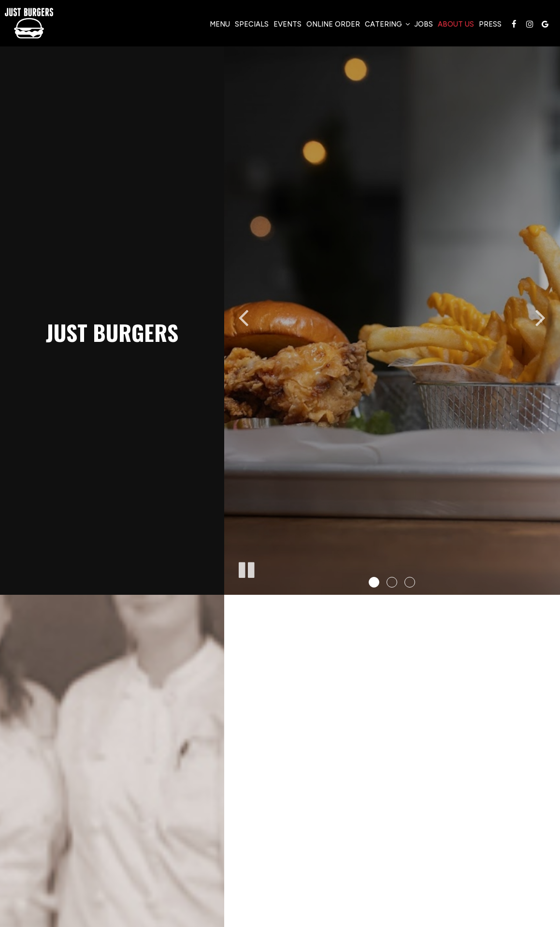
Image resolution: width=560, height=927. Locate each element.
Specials (252, 24)
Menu (220, 24)
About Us (456, 24)
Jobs (424, 24)
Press (490, 24)
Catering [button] (387, 24)
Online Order (333, 24)
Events (287, 24)
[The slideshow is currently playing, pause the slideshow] (246, 568)
